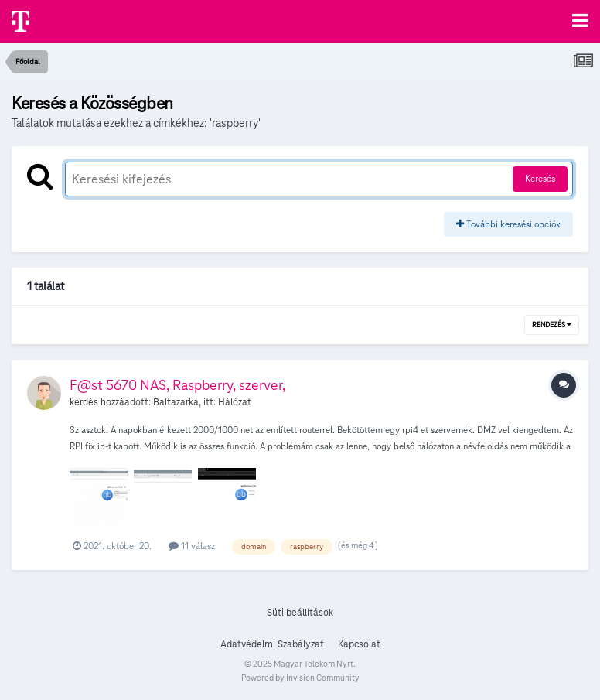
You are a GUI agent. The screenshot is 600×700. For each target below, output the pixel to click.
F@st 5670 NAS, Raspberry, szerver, (177, 385)
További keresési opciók (508, 224)
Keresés (540, 178)
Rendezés (552, 325)
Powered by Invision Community (300, 678)
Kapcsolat (359, 644)
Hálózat (235, 402)
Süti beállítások (300, 613)
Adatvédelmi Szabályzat (272, 644)
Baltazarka (176, 402)
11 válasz (192, 546)
